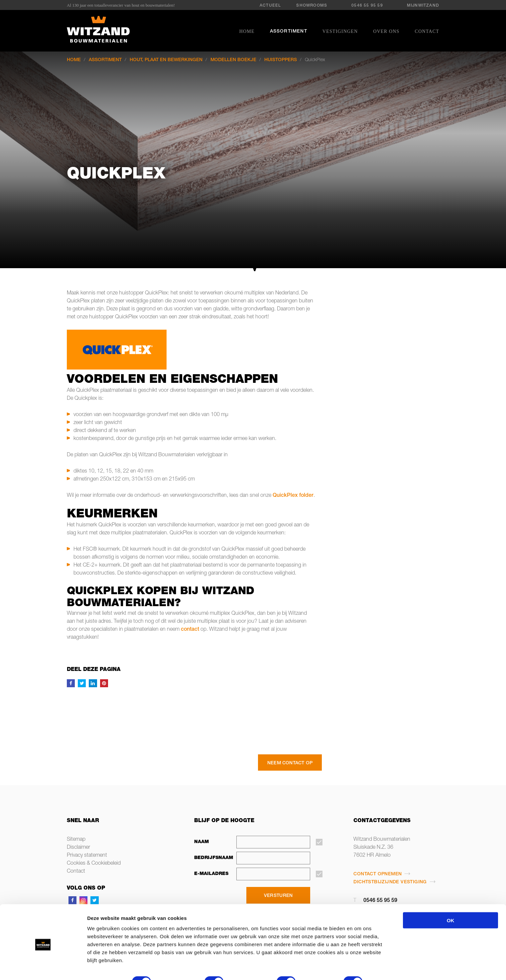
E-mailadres (211, 874)
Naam (201, 842)
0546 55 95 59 (367, 6)
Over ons (386, 31)
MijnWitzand (423, 6)
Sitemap (76, 840)
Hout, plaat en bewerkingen (166, 60)
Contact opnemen (378, 874)
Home (247, 31)
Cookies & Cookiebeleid (94, 864)
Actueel (270, 6)
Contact (427, 31)
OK (451, 895)
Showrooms (312, 6)
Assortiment (289, 32)
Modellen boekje (233, 60)
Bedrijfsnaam (212, 858)
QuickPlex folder (293, 496)
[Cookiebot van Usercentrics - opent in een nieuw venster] (43, 967)
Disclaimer (78, 848)
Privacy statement (87, 856)
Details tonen (107, 967)
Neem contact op (290, 763)
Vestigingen (340, 31)
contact (190, 630)
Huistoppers (281, 60)
